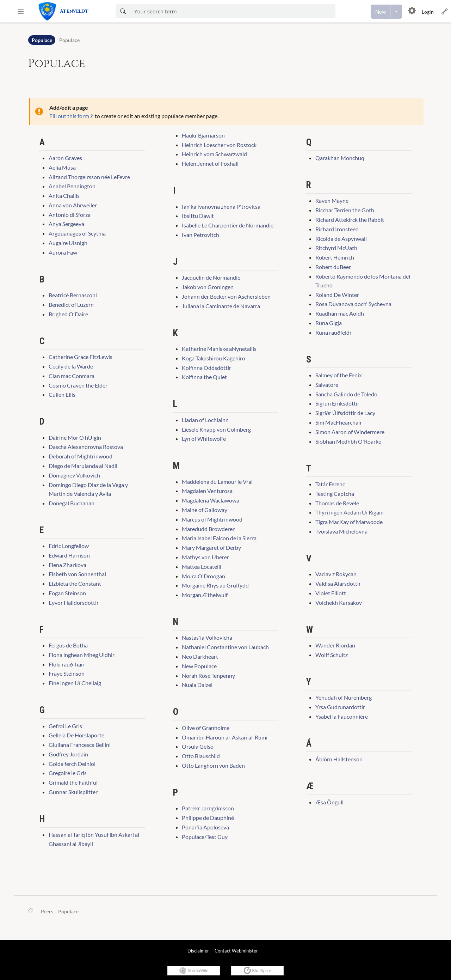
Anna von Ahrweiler (73, 205)
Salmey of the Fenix (339, 375)
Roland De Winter (337, 295)
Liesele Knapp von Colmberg (216, 429)
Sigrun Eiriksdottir (337, 403)
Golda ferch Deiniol (72, 764)
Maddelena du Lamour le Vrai (217, 482)
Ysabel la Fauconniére (342, 716)
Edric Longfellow (69, 546)
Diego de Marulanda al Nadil (83, 466)
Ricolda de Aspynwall (341, 239)
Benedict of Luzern (71, 305)
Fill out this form (69, 116)
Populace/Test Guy (205, 837)
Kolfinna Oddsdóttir (206, 368)
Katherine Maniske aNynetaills (219, 349)
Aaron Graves (65, 158)
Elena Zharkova (67, 565)
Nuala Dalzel (197, 685)
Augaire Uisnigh (68, 243)
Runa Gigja (329, 323)
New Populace (199, 666)
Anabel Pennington (72, 186)
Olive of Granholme (206, 728)
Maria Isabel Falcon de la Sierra (219, 538)
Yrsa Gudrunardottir (340, 707)
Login (428, 12)
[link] (72, 11)
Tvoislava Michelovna (341, 531)
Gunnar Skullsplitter (73, 792)
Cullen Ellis (62, 394)
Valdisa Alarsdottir (338, 583)
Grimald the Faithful (73, 782)
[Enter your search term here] (233, 11)
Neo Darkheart (200, 656)
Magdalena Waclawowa (211, 500)
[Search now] (123, 11)
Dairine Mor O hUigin (75, 437)
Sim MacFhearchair (339, 422)
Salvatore (327, 385)
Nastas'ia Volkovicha (207, 637)
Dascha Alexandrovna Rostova (86, 447)
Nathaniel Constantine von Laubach (225, 647)
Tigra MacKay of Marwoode (349, 522)
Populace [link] (68, 911)
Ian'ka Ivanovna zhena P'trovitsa (221, 206)
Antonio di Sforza (70, 215)
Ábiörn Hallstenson (339, 759)
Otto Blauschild (201, 756)
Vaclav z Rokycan (336, 574)
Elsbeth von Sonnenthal (77, 574)
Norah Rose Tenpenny (208, 675)
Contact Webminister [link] (236, 951)
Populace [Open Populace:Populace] (69, 40)
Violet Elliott (331, 593)
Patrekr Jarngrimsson (208, 808)
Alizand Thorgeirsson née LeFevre (89, 177)
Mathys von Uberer (205, 557)
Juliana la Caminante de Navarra (221, 306)
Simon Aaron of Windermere (350, 432)
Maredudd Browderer (208, 529)
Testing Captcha (335, 494)
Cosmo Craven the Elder (78, 385)
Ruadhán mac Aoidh (340, 313)
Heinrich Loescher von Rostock (219, 145)
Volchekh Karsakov (339, 602)
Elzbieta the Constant (75, 583)
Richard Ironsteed (337, 229)
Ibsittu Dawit (198, 216)
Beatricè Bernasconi (73, 295)
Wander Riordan (335, 645)
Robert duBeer (333, 267)
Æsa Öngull (329, 802)
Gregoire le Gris (68, 773)
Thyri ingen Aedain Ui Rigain (350, 512)
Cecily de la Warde (71, 366)
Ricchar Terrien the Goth (345, 210)
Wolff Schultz (332, 655)
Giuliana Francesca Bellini (80, 745)
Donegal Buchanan (72, 503)
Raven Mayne (332, 200)
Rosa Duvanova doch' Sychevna (353, 304)
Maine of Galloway (205, 510)
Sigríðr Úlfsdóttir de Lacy (345, 413)
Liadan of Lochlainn (205, 420)
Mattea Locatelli (202, 567)
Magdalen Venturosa (207, 491)
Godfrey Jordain (68, 754)
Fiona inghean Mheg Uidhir (82, 655)
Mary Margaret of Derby (211, 547)
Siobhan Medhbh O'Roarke (348, 441)
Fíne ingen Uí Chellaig (75, 683)
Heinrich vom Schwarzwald (214, 154)
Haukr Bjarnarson (203, 135)
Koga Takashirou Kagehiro (214, 358)
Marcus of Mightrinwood (212, 519)
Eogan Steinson (67, 593)
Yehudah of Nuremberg (344, 697)
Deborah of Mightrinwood (81, 456)
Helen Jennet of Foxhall (210, 163)
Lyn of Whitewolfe (204, 439)
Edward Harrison (69, 555)
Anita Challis (64, 196)
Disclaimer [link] (198, 951)
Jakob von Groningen (208, 287)
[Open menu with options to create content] (396, 12)
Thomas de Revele (337, 503)
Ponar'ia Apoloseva (205, 827)
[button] (21, 11)
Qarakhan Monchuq (340, 158)
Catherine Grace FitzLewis (81, 357)
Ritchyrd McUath (336, 248)
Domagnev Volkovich (74, 475)
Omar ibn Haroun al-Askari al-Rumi (225, 737)
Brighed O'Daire (68, 314)
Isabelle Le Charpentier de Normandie (228, 225)
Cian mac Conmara (72, 376)
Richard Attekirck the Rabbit (350, 220)
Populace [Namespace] (42, 40)
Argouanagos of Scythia (77, 233)
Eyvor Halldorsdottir (74, 602)
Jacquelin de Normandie (211, 277)
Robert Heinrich (335, 257)
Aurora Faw (63, 252)
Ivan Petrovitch (200, 235)
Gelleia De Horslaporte (76, 735)
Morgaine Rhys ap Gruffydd (215, 585)
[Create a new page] (381, 12)
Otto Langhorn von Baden (213, 765)
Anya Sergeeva (66, 224)
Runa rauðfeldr (333, 332)
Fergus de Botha (68, 645)
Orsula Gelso (198, 746)
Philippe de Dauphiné (208, 818)
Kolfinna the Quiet (204, 377)
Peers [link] (47, 911)
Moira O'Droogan (203, 576)
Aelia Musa (62, 167)
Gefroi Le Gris (65, 726)
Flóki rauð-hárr (67, 664)
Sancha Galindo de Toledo (346, 394)
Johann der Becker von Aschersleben (226, 296)
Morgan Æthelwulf (205, 595)
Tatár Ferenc (330, 484)
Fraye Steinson (67, 673)
